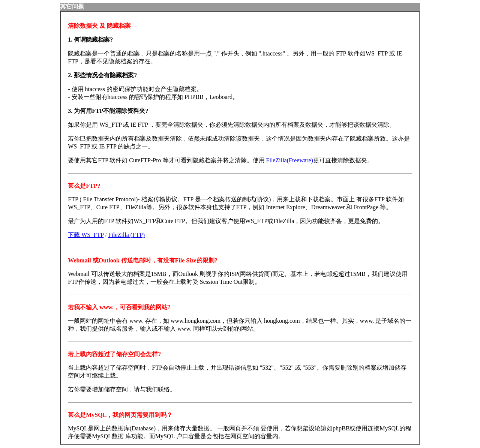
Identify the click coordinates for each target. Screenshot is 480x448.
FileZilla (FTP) (127, 235)
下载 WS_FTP (86, 235)
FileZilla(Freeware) (290, 160)
